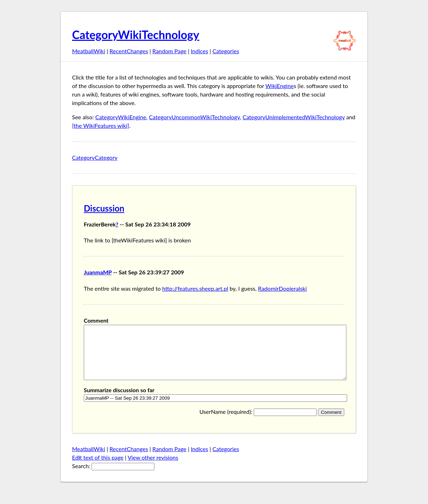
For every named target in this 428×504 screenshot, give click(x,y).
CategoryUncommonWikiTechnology (194, 117)
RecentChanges (129, 51)
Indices (199, 51)
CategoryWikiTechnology (136, 35)
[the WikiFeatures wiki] (101, 125)
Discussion (104, 208)
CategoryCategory (95, 157)
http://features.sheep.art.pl (195, 288)
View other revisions (153, 468)
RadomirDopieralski (282, 288)
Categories (226, 51)
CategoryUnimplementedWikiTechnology (294, 117)
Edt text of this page (98, 468)
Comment (96, 320)
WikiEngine (280, 86)
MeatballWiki (89, 51)
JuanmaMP (98, 272)
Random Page (169, 51)
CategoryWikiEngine (120, 117)
